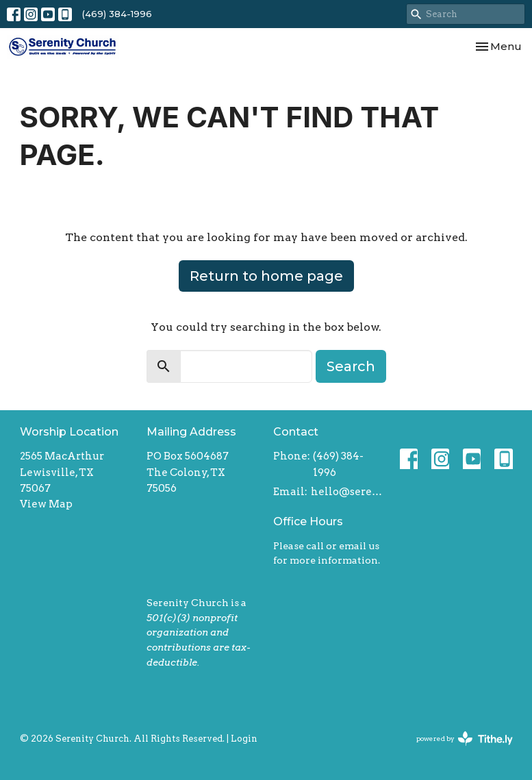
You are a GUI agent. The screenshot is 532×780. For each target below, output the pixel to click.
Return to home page (266, 276)
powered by (465, 739)
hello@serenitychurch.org (349, 492)
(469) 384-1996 (117, 14)
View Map (46, 504)
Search (351, 366)
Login (244, 739)
